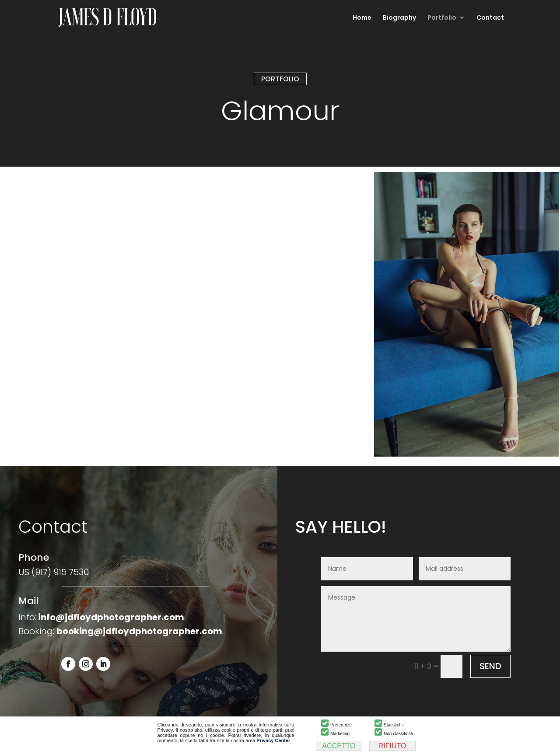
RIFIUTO (392, 746)
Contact (490, 18)
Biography (399, 18)
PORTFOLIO (280, 79)
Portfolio (442, 18)
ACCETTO (339, 746)
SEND (490, 666)
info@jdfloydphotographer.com (111, 617)
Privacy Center (273, 740)
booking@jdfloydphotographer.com (139, 631)
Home (362, 18)
